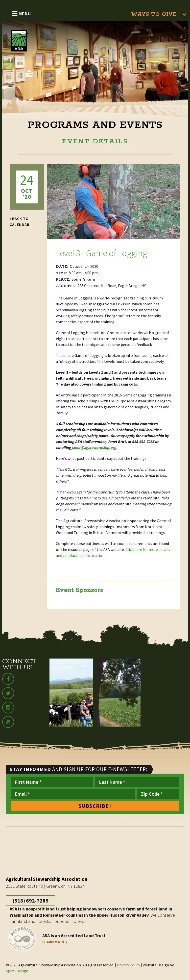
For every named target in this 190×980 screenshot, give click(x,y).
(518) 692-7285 (30, 901)
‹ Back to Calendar (20, 221)
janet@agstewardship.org (94, 447)
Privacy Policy (128, 965)
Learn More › (55, 942)
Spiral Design (17, 971)
